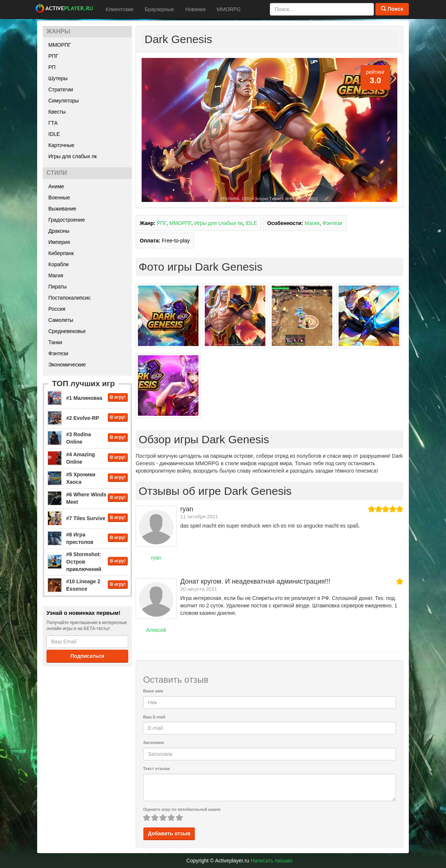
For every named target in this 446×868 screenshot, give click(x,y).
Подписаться (87, 656)
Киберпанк (61, 253)
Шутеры (58, 78)
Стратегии (61, 89)
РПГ (53, 56)
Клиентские (120, 9)
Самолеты (61, 320)
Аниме (56, 186)
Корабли (59, 264)
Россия (57, 309)
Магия (56, 275)
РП (52, 67)
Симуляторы (64, 101)
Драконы (59, 231)
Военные (59, 198)
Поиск (392, 9)
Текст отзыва (156, 769)
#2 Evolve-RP (83, 418)
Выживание (62, 209)
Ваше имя (153, 691)
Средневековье (67, 331)
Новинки (195, 9)
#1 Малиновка (84, 398)
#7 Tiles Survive (86, 518)
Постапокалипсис (70, 298)
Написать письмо (271, 861)
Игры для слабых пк (72, 156)
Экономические (67, 365)
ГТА (53, 123)
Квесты (57, 112)
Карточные (61, 145)
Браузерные (159, 9)
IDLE (54, 134)
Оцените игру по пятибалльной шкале (182, 809)
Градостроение (67, 220)
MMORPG (229, 9)
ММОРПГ (60, 45)
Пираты (58, 287)
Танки (55, 342)
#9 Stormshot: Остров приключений (84, 562)
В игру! (118, 397)
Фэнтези (58, 353)
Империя (59, 242)
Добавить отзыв (169, 833)
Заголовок (153, 743)
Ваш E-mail (154, 717)
